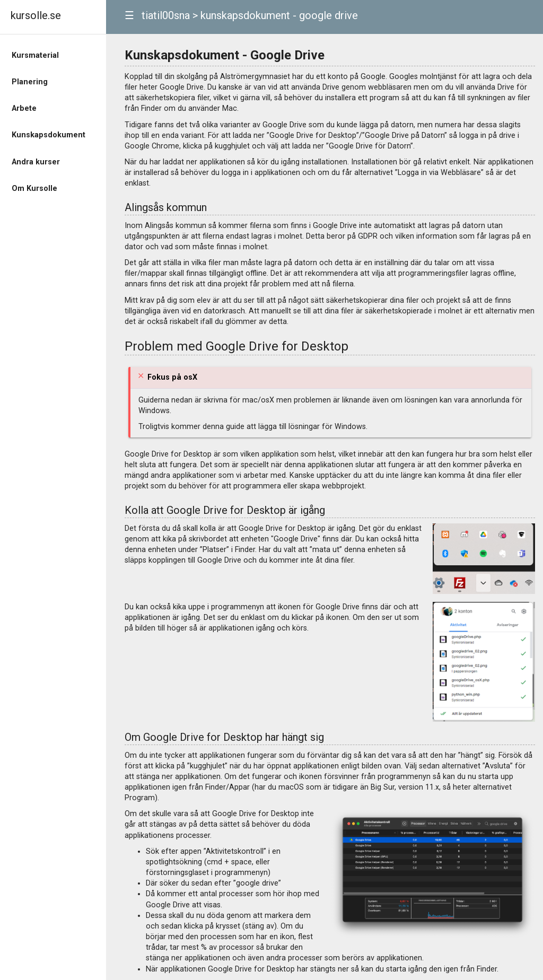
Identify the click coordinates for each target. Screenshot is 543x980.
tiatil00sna (166, 15)
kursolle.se (36, 15)
